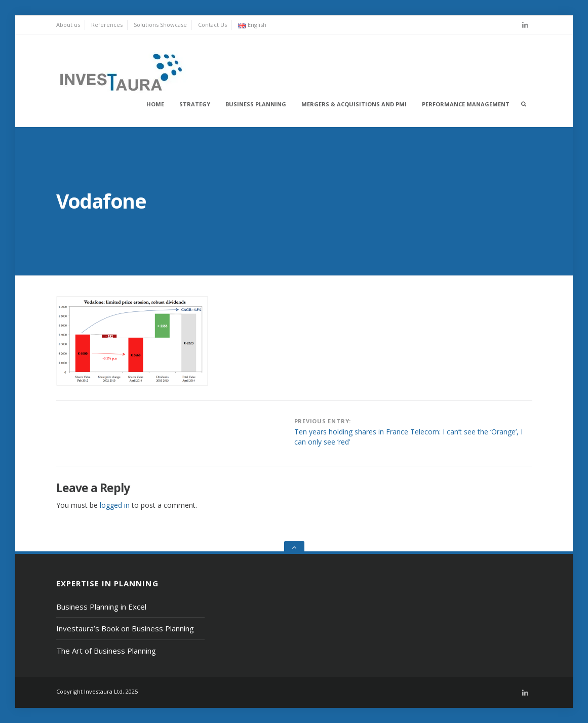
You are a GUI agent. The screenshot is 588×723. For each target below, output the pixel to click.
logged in (115, 505)
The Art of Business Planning (106, 651)
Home (155, 104)
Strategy (195, 104)
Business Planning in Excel (101, 607)
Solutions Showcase (160, 25)
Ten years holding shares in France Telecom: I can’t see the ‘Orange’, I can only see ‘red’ (408, 437)
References (107, 25)
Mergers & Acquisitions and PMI (354, 104)
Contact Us (212, 25)
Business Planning (256, 104)
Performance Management (466, 104)
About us (68, 25)
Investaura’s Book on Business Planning (125, 628)
